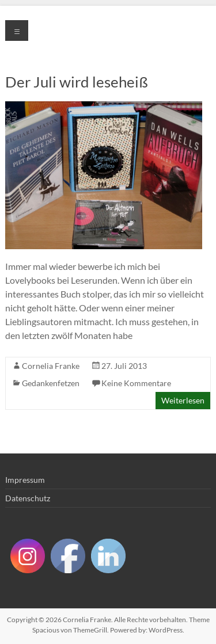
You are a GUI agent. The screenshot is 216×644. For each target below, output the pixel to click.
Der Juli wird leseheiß (77, 82)
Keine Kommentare (136, 383)
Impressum (25, 480)
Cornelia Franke (51, 366)
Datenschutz (28, 498)
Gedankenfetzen (51, 383)
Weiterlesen (183, 400)
